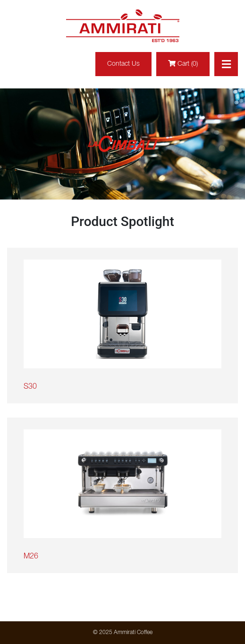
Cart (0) (183, 64)
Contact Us (123, 64)
